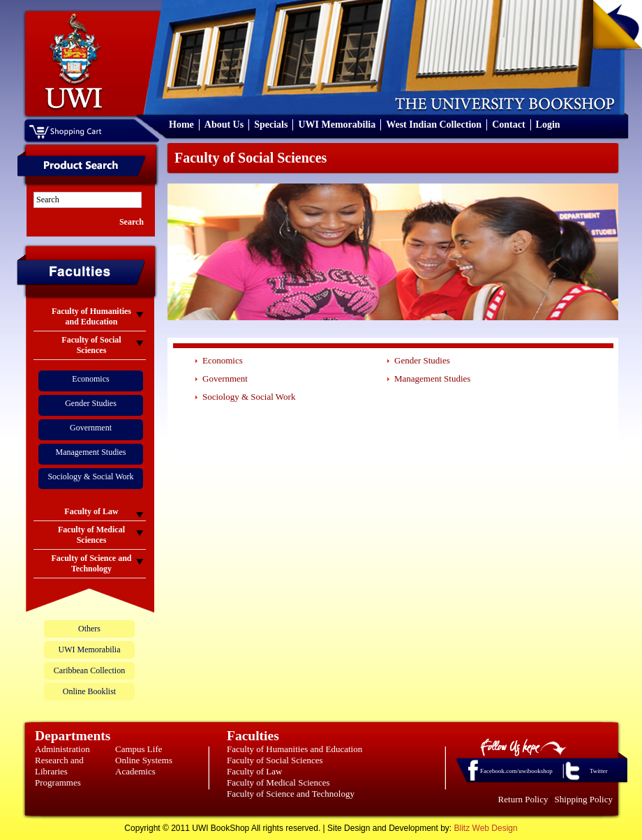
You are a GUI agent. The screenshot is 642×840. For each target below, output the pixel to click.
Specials (271, 125)
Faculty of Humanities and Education (294, 749)
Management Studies (91, 452)
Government (91, 428)
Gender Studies (91, 403)
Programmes (58, 782)
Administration (62, 749)
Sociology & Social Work (90, 477)
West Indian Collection (434, 125)
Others (89, 629)
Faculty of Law (254, 771)
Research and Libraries (59, 766)
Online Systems (144, 760)
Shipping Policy (584, 799)
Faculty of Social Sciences (275, 760)
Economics (90, 379)
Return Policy (523, 799)
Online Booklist (89, 691)
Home (181, 125)
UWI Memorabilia (337, 125)
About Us (224, 125)
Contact (508, 125)
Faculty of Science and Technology (291, 794)
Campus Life (139, 749)
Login (548, 125)
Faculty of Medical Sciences (278, 782)
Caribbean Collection (89, 670)
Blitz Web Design (486, 828)
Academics (135, 771)
